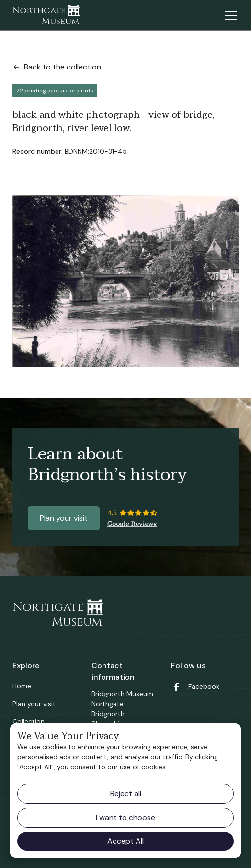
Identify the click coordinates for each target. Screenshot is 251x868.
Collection (29, 721)
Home (22, 686)
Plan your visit (64, 518)
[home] (46, 15)
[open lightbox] (125, 281)
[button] (229, 15)
